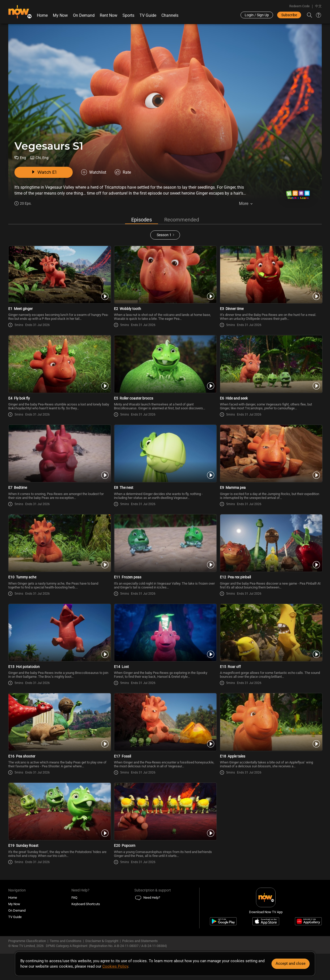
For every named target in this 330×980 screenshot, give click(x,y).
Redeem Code (299, 6)
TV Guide (148, 15)
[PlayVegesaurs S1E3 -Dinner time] (271, 275)
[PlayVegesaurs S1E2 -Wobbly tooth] (165, 275)
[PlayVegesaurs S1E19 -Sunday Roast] (59, 811)
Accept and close (291, 963)
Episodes (142, 220)
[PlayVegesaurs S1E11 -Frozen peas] (165, 543)
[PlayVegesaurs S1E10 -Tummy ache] (59, 543)
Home (42, 15)
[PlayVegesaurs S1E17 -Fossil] (165, 722)
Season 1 (164, 235)
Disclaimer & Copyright (102, 941)
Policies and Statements (140, 941)
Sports (128, 15)
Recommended (182, 220)
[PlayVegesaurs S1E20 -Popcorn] (165, 811)
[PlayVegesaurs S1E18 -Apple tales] (271, 722)
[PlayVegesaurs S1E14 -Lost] (165, 633)
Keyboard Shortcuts (86, 904)
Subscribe (289, 15)
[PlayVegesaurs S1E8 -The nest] (165, 453)
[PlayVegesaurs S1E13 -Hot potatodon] (59, 633)
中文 (318, 6)
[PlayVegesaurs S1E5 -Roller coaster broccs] (165, 364)
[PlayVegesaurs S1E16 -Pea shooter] (59, 722)
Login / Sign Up (257, 15)
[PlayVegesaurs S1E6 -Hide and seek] (271, 364)
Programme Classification (27, 941)
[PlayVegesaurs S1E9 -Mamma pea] (271, 453)
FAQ (74, 898)
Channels (170, 15)
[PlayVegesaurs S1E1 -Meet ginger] (59, 275)
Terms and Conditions (66, 941)
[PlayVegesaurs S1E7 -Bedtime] (59, 453)
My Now (60, 15)
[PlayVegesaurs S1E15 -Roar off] (271, 633)
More (244, 204)
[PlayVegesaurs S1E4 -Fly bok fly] (59, 364)
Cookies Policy (115, 966)
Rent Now (109, 15)
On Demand (84, 15)
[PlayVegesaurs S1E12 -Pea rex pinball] (271, 543)
